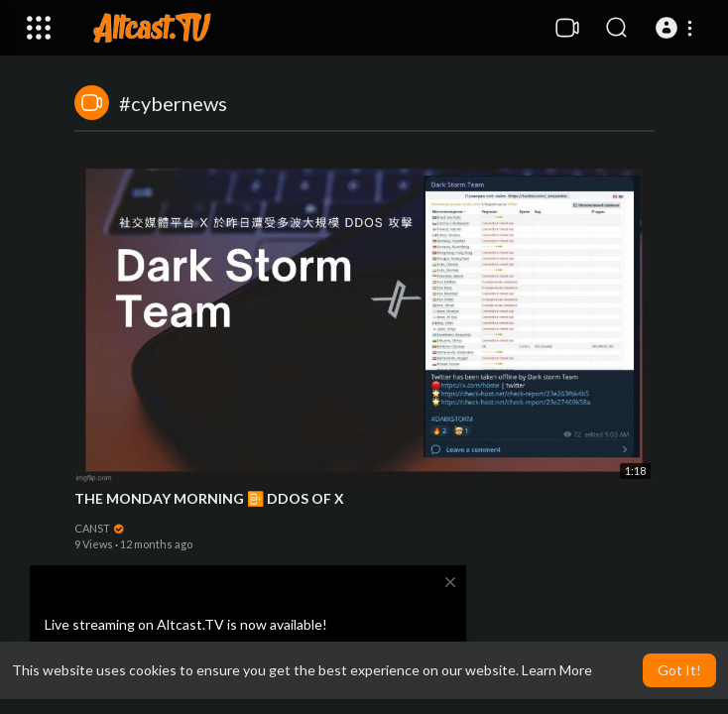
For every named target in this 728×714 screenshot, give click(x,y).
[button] (677, 28)
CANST (100, 528)
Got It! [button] (679, 670)
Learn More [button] (557, 670)
